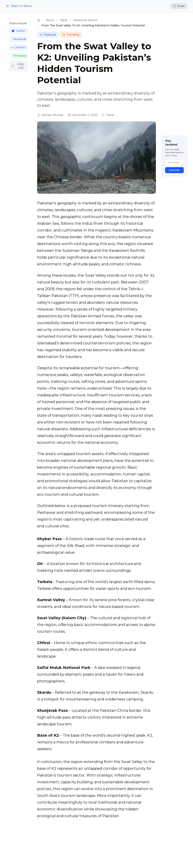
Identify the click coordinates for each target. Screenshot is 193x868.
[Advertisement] (19, 135)
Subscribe (174, 170)
